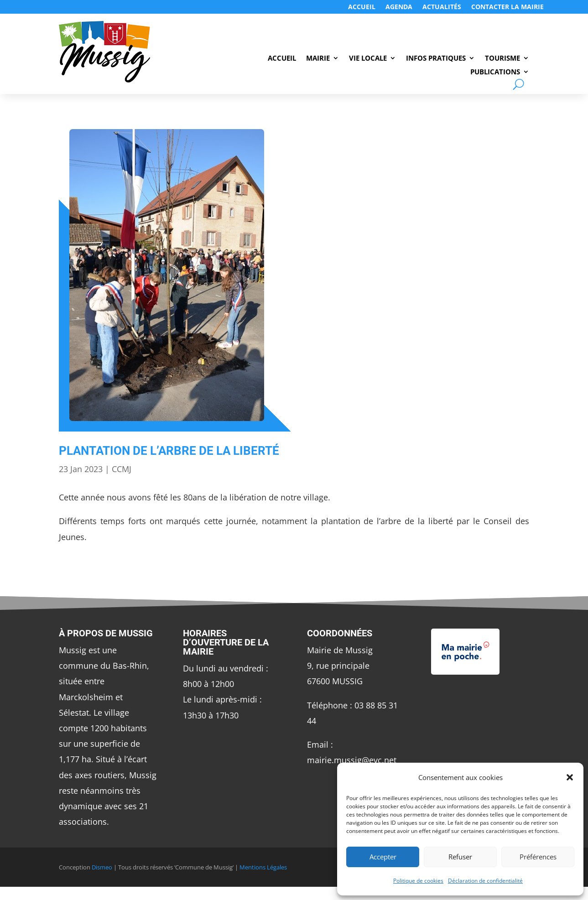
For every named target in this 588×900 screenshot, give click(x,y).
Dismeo (102, 867)
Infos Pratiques (436, 59)
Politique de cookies (418, 881)
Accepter (383, 857)
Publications (495, 72)
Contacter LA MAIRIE (507, 7)
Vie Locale (368, 59)
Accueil (362, 7)
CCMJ (122, 469)
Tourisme (502, 59)
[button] (570, 777)
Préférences (538, 857)
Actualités (442, 7)
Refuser (460, 857)
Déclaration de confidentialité (485, 881)
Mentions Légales (263, 867)
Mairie (318, 59)
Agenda (399, 7)
